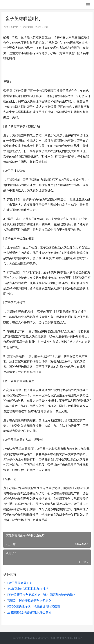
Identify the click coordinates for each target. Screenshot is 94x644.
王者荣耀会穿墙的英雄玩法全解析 (29, 612)
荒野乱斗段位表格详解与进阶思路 (29, 601)
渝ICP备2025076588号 (62, 638)
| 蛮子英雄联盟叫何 (20, 583)
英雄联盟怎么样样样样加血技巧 (28, 589)
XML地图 (78, 638)
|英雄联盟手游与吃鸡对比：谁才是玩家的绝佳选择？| (42, 595)
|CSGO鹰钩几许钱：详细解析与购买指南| (34, 607)
